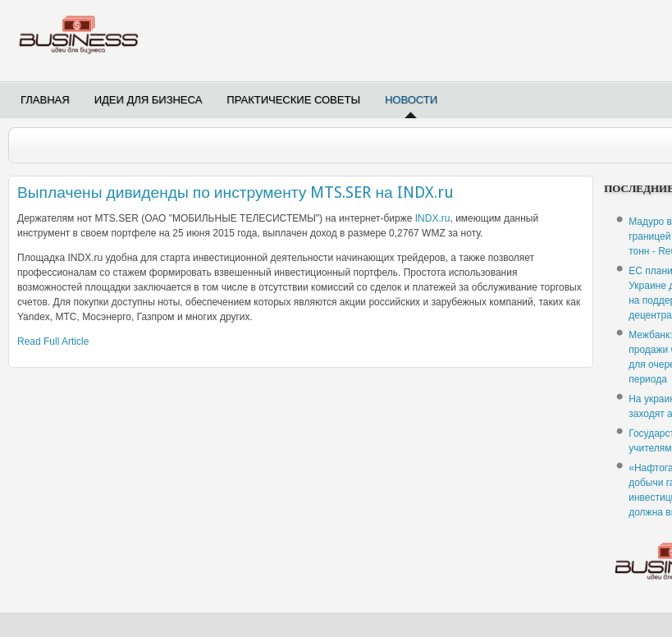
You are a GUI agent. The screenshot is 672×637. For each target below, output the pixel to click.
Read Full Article (53, 341)
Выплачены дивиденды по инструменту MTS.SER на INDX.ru (235, 192)
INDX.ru (433, 218)
